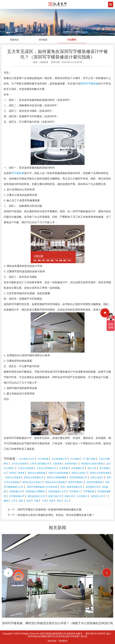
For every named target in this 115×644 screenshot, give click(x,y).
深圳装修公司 (16, 491)
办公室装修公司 (59, 459)
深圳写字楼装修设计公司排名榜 (42, 487)
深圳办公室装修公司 (34, 477)
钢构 (6, 501)
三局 (44, 501)
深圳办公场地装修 (36, 473)
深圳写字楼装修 (89, 84)
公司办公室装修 (19, 464)
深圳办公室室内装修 (100, 473)
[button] (107, 573)
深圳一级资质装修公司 (71, 487)
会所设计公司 (97, 496)
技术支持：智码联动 (57, 641)
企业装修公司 (78, 468)
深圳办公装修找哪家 (57, 477)
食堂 (59, 501)
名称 (29, 501)
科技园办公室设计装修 (92, 464)
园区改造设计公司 (36, 496)
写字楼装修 (18, 173)
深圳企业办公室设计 (32, 482)
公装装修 (57, 464)
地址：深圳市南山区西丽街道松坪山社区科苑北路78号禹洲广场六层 (70, 635)
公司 (14, 501)
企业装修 (64, 468)
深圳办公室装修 (13, 477)
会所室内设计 (71, 464)
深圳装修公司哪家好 (35, 491)
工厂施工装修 (89, 459)
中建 (36, 501)
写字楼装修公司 (17, 496)
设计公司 (92, 468)
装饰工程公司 (55, 496)
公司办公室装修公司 (40, 464)
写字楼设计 (74, 491)
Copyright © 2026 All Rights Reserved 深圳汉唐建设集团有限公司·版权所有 (39, 634)
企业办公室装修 (26, 468)
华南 (51, 501)
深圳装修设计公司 (57, 491)
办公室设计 (82, 496)
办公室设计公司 (27, 459)
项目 (21, 501)
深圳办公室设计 (79, 473)
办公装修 (75, 459)
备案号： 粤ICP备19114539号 (91, 634)
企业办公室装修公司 (46, 468)
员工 (66, 501)
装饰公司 (69, 496)
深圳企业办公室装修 (55, 482)
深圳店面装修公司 (78, 477)
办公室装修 (43, 459)
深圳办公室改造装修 (58, 473)
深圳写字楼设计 (76, 482)
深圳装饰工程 (92, 487)
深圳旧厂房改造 (17, 473)
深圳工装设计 (97, 477)
